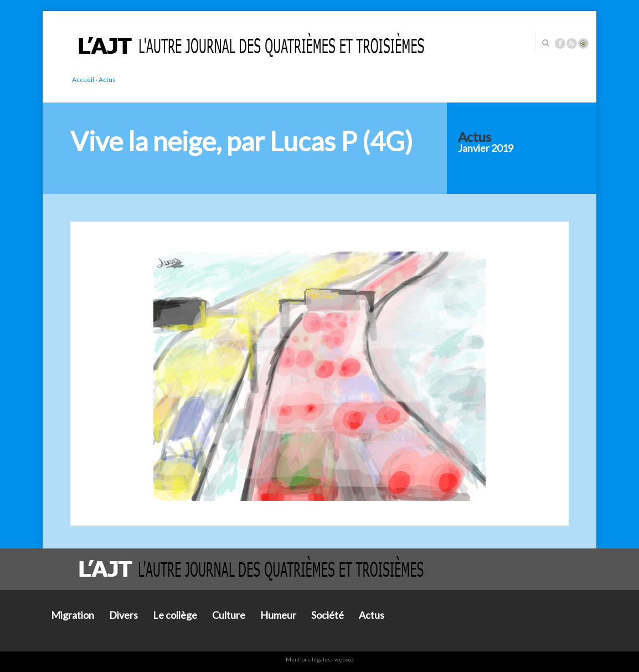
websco (344, 659)
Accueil (83, 79)
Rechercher (545, 43)
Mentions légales (308, 659)
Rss (572, 43)
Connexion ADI (583, 43)
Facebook (560, 43)
